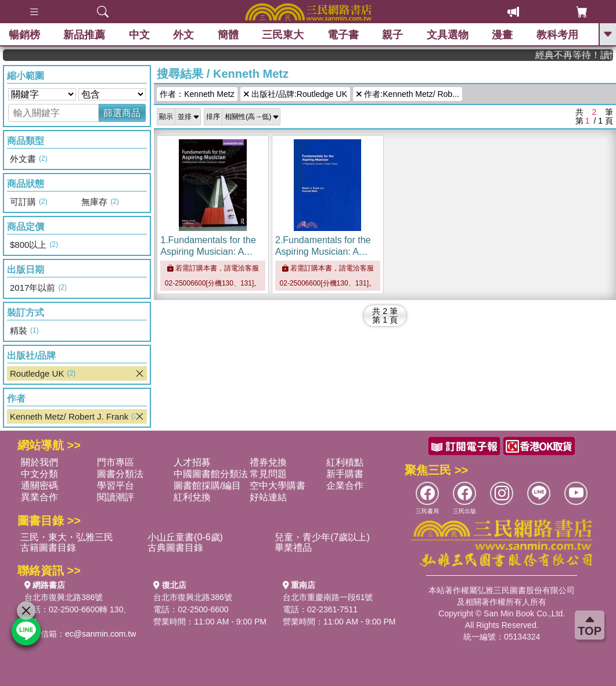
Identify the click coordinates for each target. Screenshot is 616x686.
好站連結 (268, 497)
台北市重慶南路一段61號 (328, 597)
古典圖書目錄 (175, 548)
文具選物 (448, 35)
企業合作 (345, 485)
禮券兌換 (268, 462)
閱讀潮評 (116, 497)
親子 (392, 35)
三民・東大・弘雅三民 (67, 537)
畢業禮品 (293, 548)
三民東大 (283, 35)
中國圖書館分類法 (211, 474)
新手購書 (345, 474)
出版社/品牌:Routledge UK (295, 94)
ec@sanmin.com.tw (100, 634)
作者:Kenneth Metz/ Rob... (408, 94)
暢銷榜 (24, 35)
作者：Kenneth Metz (197, 94)
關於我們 (39, 462)
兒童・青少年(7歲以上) (322, 537)
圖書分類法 (120, 474)
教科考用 (557, 35)
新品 (84, 35)
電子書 (343, 35)
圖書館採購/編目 (207, 485)
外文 (183, 35)
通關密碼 (39, 485)
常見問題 (268, 474)
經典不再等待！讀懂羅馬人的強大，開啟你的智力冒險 (579, 55)
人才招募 (192, 462)
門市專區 (116, 462)
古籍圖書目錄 (48, 548)
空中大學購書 (278, 485)
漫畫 (502, 35)
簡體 (228, 35)
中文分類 (39, 474)
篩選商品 (122, 113)
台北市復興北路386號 (64, 597)
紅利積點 (345, 462)
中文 (139, 35)
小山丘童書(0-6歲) (185, 537)
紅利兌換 (192, 497)
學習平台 (116, 485)
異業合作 (39, 497)
